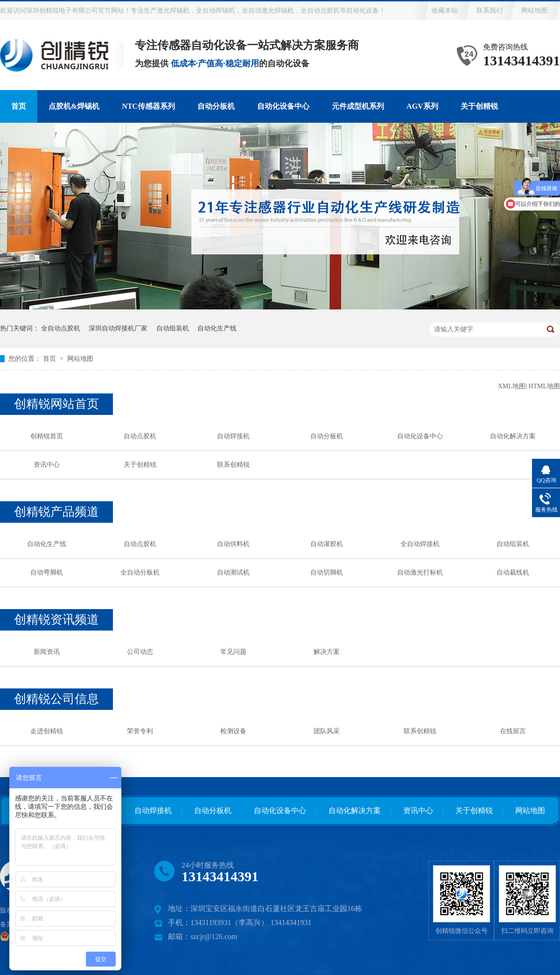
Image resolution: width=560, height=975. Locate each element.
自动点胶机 (140, 436)
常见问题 (233, 652)
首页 (19, 106)
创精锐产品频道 (56, 512)
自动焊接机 (233, 436)
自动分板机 (216, 106)
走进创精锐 (47, 731)
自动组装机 (173, 328)
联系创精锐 (233, 465)
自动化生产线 (217, 328)
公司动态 (140, 652)
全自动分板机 (140, 572)
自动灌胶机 (327, 544)
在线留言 (513, 731)
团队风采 (327, 731)
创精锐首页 (47, 436)
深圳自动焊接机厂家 (118, 328)
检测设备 (233, 731)
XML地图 (512, 386)
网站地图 (534, 11)
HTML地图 (544, 386)
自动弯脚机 (47, 572)
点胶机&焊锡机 (74, 106)
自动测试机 (233, 572)
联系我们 (490, 11)
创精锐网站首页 (56, 404)
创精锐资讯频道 (56, 620)
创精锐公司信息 (56, 699)
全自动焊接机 (420, 544)
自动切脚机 (327, 572)
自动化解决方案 (513, 436)
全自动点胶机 (61, 328)
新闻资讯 (47, 652)
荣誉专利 (140, 731)
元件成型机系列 (358, 106)
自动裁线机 (513, 572)
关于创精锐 (479, 106)
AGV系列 (422, 106)
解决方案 (327, 652)
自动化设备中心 (283, 106)
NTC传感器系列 (148, 106)
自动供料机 (233, 544)
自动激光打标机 (420, 572)
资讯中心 (47, 465)
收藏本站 (445, 11)
